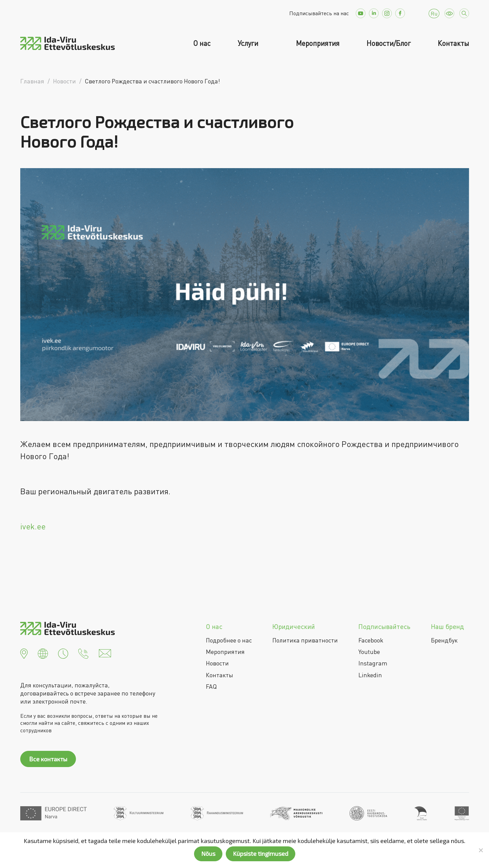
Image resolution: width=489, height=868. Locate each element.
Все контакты (48, 759)
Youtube (369, 652)
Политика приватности (305, 640)
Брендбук (444, 640)
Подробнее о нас (229, 640)
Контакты (453, 43)
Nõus (208, 853)
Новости (217, 663)
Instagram (373, 663)
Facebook (371, 640)
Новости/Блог (389, 43)
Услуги (249, 43)
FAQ (211, 686)
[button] (24, 653)
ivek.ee (33, 526)
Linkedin (370, 675)
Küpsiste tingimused (261, 853)
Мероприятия (318, 43)
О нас (202, 43)
